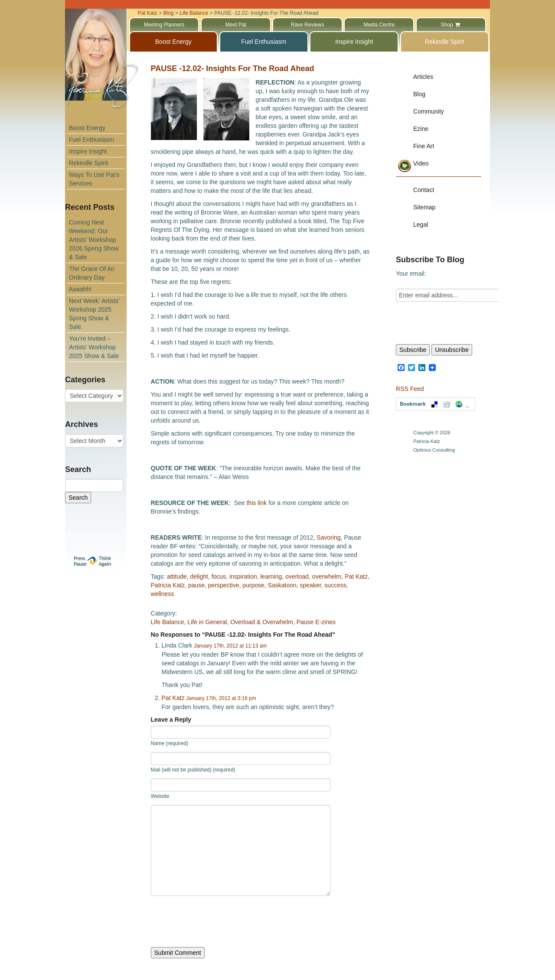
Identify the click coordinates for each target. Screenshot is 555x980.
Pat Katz (356, 576)
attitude (177, 576)
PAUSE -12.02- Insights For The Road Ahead (233, 68)
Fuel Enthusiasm (91, 140)
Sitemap (424, 207)
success (335, 585)
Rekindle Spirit (88, 163)
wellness (163, 594)
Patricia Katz (168, 585)
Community (429, 111)
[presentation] (217, 921)
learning (271, 576)
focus (219, 576)
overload (297, 576)
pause (196, 585)
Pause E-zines (316, 622)
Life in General (207, 622)
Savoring (328, 537)
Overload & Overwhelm (262, 622)
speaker (311, 585)
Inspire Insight (88, 151)
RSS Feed (410, 389)
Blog (419, 94)
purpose (253, 585)
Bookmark (436, 404)
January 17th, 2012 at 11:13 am (230, 646)
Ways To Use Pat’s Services (94, 179)
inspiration (243, 576)
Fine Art (424, 146)
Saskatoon (282, 585)
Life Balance (168, 622)
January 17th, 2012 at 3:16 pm (221, 698)
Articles (423, 77)
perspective (224, 585)
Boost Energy (87, 128)
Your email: (411, 273)
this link (256, 503)
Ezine (421, 129)
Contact (424, 190)
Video (421, 163)
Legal (421, 225)
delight (199, 576)
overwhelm (327, 576)
